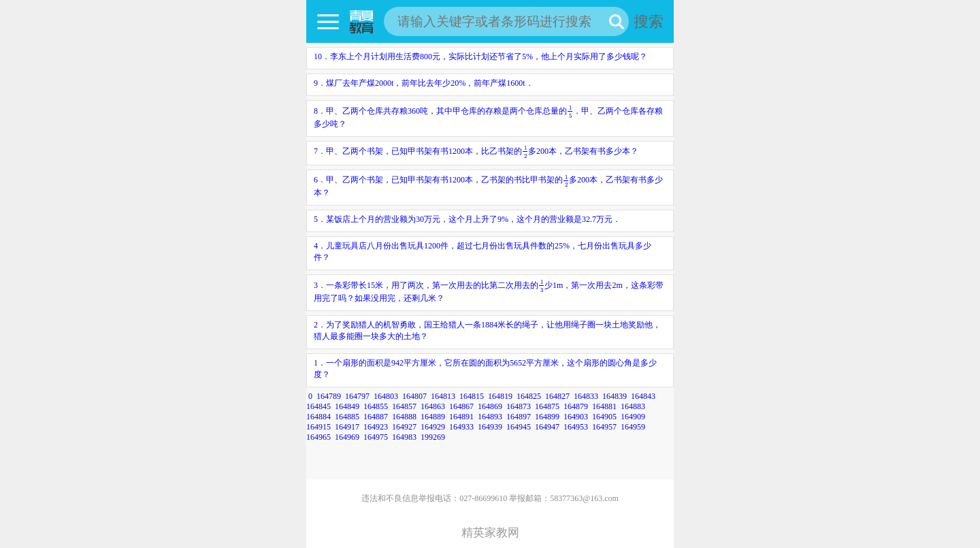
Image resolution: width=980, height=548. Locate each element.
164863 (433, 406)
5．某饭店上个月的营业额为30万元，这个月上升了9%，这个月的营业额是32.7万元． (467, 219)
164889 (433, 417)
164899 (547, 417)
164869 (490, 406)
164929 (433, 427)
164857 (404, 406)
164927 (404, 427)
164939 (490, 427)
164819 (500, 396)
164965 (318, 437)
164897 (519, 417)
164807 (414, 396)
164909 (633, 417)
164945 (519, 427)
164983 (404, 437)
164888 (404, 417)
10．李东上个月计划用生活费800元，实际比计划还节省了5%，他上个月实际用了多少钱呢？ (480, 57)
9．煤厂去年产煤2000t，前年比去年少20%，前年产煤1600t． (424, 83)
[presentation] (570, 111)
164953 (576, 427)
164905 (604, 417)
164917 (347, 427)
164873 (519, 406)
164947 (547, 427)
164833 (586, 396)
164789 (329, 396)
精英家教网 (490, 533)
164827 (557, 396)
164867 (461, 406)
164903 (576, 417)
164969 (347, 437)
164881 (604, 406)
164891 (461, 417)
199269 (433, 437)
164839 (615, 396)
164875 (547, 406)
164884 (318, 417)
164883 (633, 406)
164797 (357, 396)
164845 (318, 406)
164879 (576, 406)
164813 (443, 396)
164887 (376, 417)
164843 (643, 396)
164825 (529, 396)
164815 (472, 396)
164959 (633, 427)
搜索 (649, 21)
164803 (386, 396)
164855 (376, 406)
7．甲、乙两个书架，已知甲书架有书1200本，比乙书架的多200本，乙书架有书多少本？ (476, 151)
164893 (490, 417)
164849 (347, 406)
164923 (376, 427)
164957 (604, 427)
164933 (461, 427)
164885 (347, 417)
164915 (318, 427)
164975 (376, 437)
